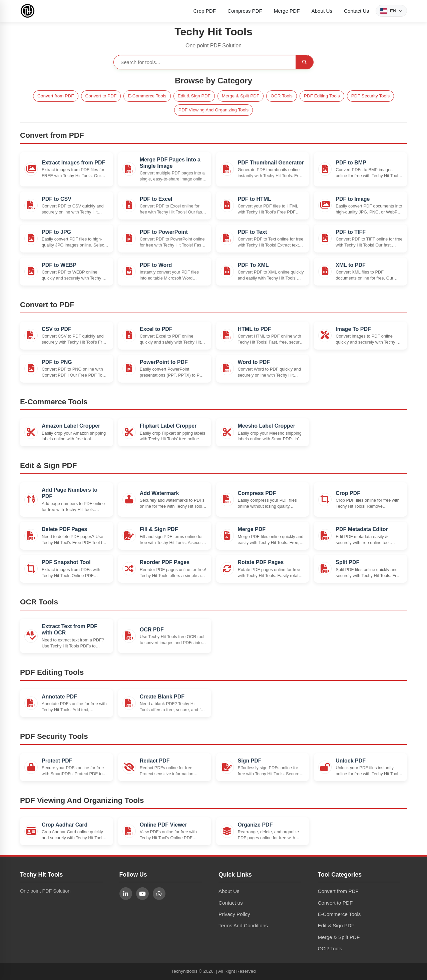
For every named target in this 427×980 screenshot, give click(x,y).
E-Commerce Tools (147, 96)
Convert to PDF (101, 96)
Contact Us (356, 11)
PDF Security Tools (370, 96)
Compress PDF (245, 11)
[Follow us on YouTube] (142, 894)
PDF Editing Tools (322, 96)
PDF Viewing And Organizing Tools (213, 110)
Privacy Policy (234, 914)
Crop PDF (205, 11)
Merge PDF (287, 11)
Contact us (231, 903)
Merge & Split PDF (241, 96)
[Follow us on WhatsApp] (159, 894)
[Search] (304, 62)
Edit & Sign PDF (194, 96)
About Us (322, 11)
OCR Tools (281, 96)
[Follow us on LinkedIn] (126, 894)
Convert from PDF (56, 96)
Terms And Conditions (243, 925)
